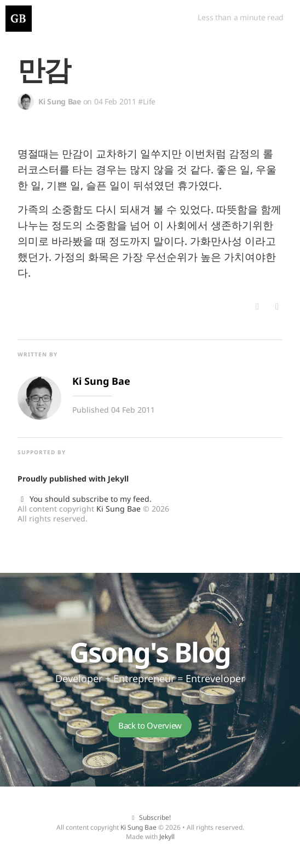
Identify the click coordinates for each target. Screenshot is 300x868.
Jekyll (118, 479)
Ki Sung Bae (119, 509)
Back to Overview (150, 725)
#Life (147, 101)
